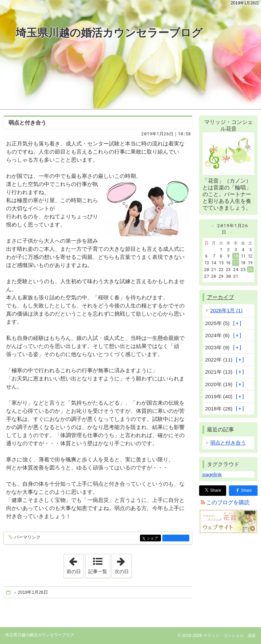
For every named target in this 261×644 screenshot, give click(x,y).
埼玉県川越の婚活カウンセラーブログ (109, 33)
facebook (176, 538)
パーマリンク (27, 538)
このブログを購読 (228, 502)
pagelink (212, 474)
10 (236, 256)
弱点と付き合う (27, 123)
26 (250, 269)
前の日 (75, 564)
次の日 (123, 564)
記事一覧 (98, 571)
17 (236, 263)
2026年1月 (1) (227, 310)
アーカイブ (220, 297)
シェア (153, 539)
